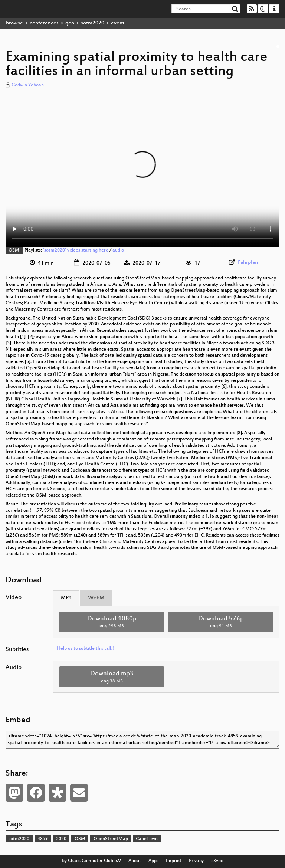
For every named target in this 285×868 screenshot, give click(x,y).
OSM (14, 250)
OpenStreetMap (111, 839)
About (135, 861)
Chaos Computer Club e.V (94, 861)
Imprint (174, 861)
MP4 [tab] (66, 598)
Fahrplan (248, 263)
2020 (61, 839)
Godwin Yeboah (28, 85)
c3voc (217, 861)
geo (70, 23)
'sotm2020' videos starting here (76, 250)
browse (14, 23)
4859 (43, 839)
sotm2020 (93, 23)
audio (118, 250)
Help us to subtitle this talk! (85, 649)
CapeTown (147, 839)
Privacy (196, 861)
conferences (44, 23)
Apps (153, 861)
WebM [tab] (96, 598)
